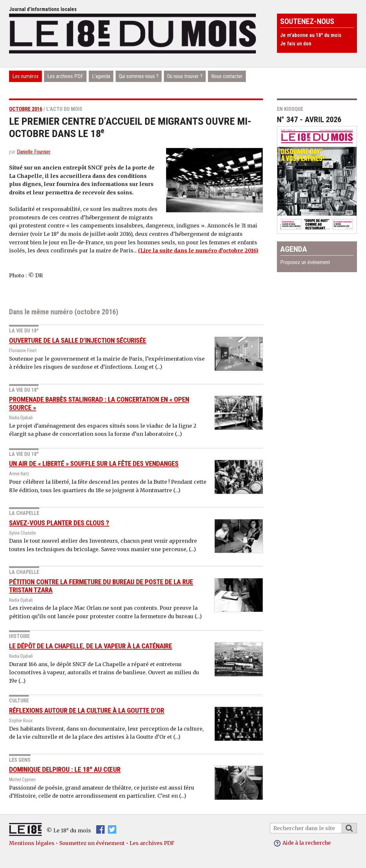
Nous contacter (227, 76)
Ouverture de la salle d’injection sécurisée (78, 341)
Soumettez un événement (92, 843)
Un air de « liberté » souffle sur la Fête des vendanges (94, 464)
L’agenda (101, 76)
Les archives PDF (65, 76)
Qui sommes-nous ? (139, 76)
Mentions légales (32, 843)
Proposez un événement (305, 262)
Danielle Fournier (34, 152)
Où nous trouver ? (185, 76)
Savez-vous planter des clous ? (59, 523)
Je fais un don (296, 44)
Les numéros (25, 76)
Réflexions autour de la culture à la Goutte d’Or (87, 711)
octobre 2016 (26, 109)
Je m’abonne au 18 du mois (311, 35)
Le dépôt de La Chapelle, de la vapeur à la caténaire (91, 646)
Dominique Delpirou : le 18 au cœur (65, 770)
